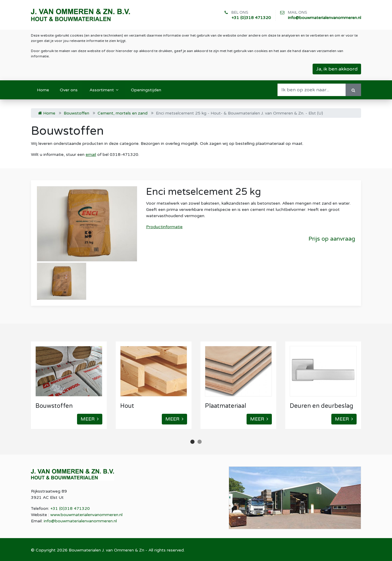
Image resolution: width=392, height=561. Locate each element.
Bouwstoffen (76, 113)
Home (47, 113)
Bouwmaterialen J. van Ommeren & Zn (106, 550)
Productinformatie (164, 227)
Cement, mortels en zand (123, 113)
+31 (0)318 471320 (251, 18)
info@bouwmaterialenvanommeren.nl (324, 18)
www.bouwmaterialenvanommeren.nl (86, 515)
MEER (90, 419)
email (91, 155)
